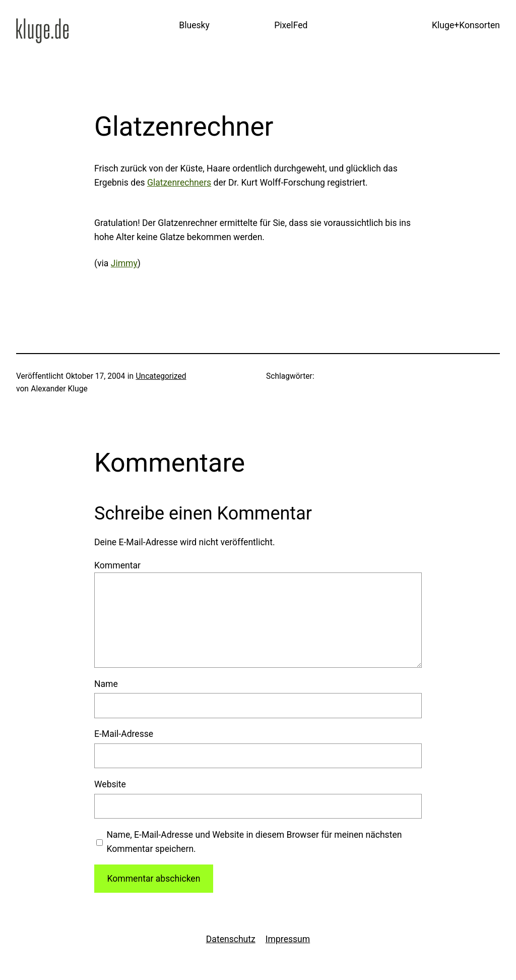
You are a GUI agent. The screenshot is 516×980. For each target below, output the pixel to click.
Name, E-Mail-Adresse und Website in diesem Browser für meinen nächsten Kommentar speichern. (254, 842)
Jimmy (124, 263)
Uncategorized (161, 376)
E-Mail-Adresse (124, 734)
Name (106, 684)
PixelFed (291, 25)
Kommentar (117, 565)
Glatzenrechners (179, 183)
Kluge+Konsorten (466, 25)
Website (110, 784)
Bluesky (194, 25)
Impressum (288, 939)
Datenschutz (231, 939)
